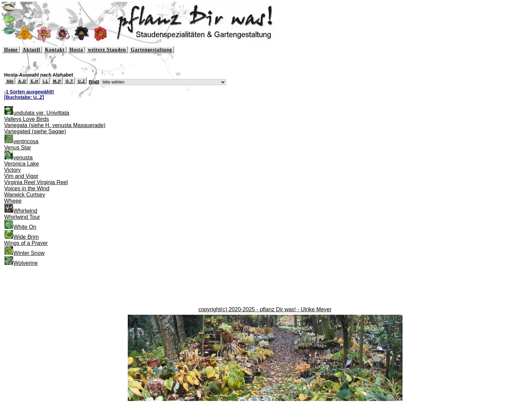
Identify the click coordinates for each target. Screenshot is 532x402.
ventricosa (26, 141)
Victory (13, 170)
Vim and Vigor (21, 176)
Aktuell (31, 50)
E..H (34, 81)
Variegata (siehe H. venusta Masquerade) (55, 125)
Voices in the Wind (27, 188)
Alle (10, 81)
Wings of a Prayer (26, 243)
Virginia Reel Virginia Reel (36, 182)
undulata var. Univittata (41, 113)
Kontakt (55, 50)
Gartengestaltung (151, 50)
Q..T (69, 81)
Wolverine (26, 263)
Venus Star (18, 148)
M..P (57, 81)
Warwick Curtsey (25, 195)
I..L (46, 81)
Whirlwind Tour (22, 217)
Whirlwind (25, 211)
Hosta (76, 50)
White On (25, 227)
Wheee (13, 201)
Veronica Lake (21, 164)
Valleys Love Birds (26, 119)
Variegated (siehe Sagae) (35, 131)
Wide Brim (26, 237)
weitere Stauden (107, 50)
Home (11, 50)
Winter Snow (29, 253)
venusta (23, 158)
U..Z (82, 81)
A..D (22, 81)
